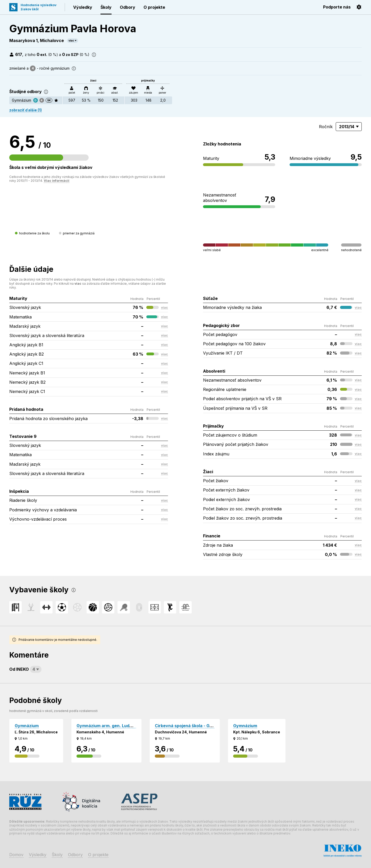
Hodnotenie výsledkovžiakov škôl (39, 7)
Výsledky (83, 7)
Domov (16, 855)
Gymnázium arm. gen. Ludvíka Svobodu (117, 726)
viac (71, 40)
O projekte (154, 7)
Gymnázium (22, 100)
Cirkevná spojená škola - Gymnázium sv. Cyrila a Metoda (213, 726)
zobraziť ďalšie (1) (26, 110)
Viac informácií (57, 181)
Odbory (128, 7)
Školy (106, 7)
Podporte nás (337, 7)
